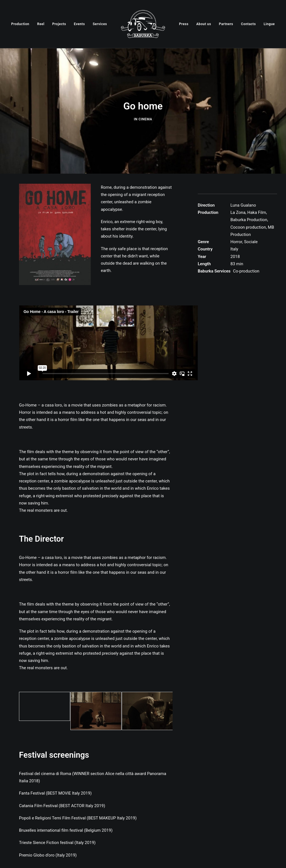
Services (100, 24)
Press (184, 24)
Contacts (248, 24)
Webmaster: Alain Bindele (133, 836)
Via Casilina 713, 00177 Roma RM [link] (40, 815)
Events (79, 24)
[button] (116, 811)
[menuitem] (20, 24)
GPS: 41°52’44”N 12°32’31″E (231, 823)
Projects (59, 24)
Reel (41, 24)
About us (204, 24)
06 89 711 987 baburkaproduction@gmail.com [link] (228, 815)
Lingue (269, 24)
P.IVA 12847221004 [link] (27, 823)
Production (20, 24)
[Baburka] (143, 24)
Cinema (145, 82)
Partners (226, 24)
